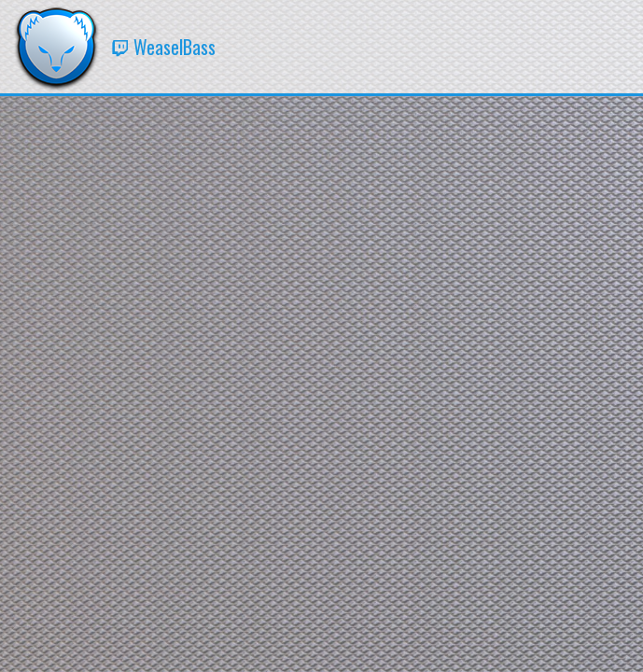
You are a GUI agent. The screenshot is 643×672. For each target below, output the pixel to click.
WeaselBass (164, 47)
